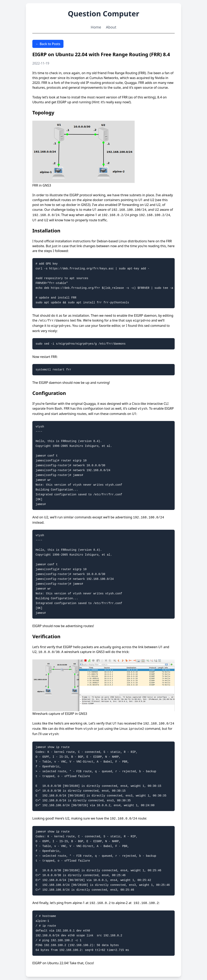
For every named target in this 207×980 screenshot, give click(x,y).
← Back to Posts (48, 44)
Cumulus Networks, (104, 78)
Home (96, 27)
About (111, 27)
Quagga (131, 83)
